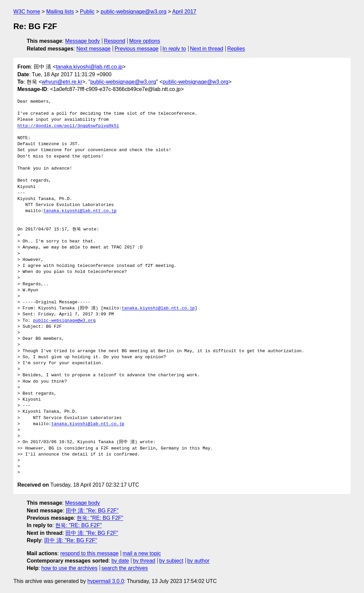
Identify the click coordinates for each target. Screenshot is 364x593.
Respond (115, 41)
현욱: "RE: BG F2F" (100, 518)
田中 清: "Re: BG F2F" (92, 511)
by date (120, 561)
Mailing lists (60, 12)
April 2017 (184, 12)
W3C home (27, 12)
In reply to (174, 49)
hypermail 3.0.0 (105, 581)
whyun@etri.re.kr (62, 82)
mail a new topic (142, 553)
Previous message (137, 49)
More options (145, 41)
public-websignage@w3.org (134, 12)
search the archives (125, 568)
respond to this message (89, 553)
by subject (171, 561)
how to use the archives (70, 568)
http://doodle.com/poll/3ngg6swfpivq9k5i (68, 126)
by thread (144, 561)
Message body (83, 41)
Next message (94, 49)
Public (87, 12)
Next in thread (207, 49)
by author (198, 561)
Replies (236, 49)
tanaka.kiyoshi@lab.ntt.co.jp (89, 67)
